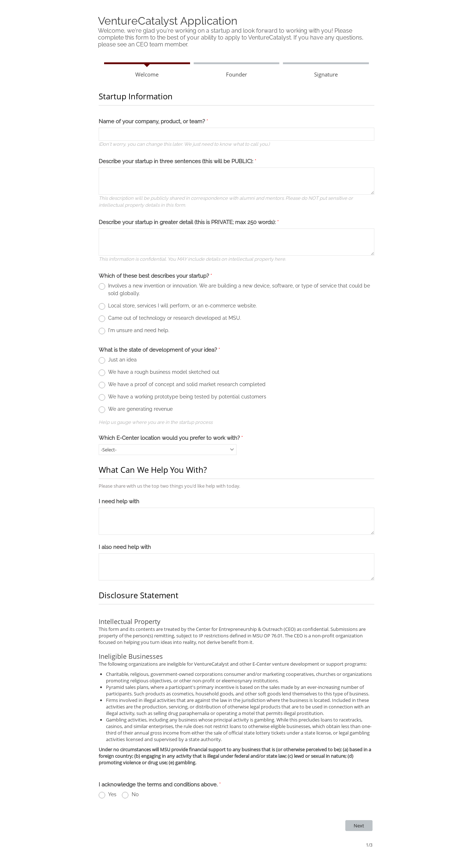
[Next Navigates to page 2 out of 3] (359, 826)
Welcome (147, 74)
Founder (236, 74)
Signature (326, 74)
